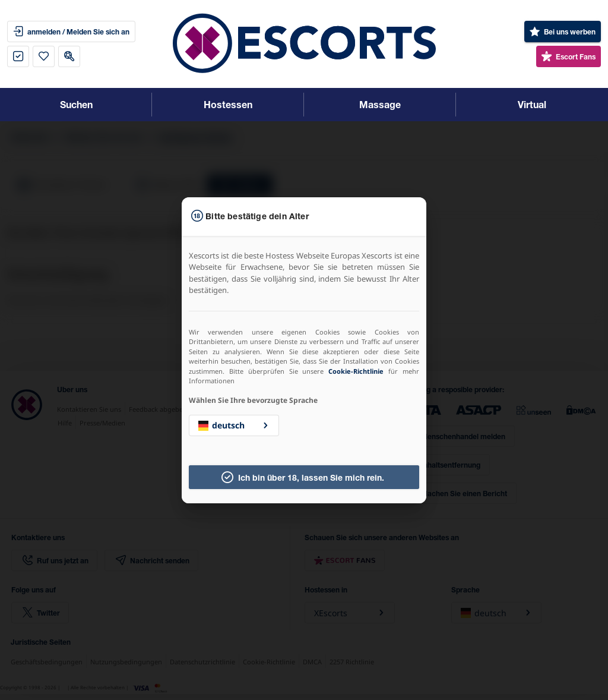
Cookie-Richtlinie (356, 371)
